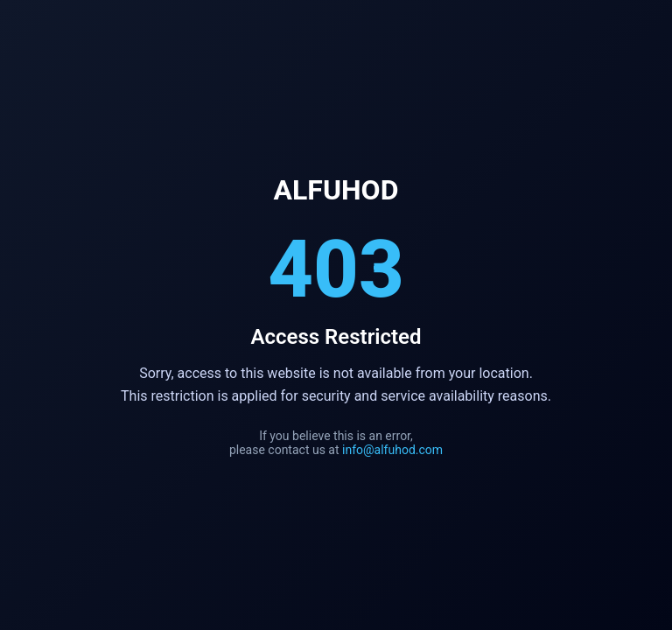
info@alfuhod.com (392, 450)
